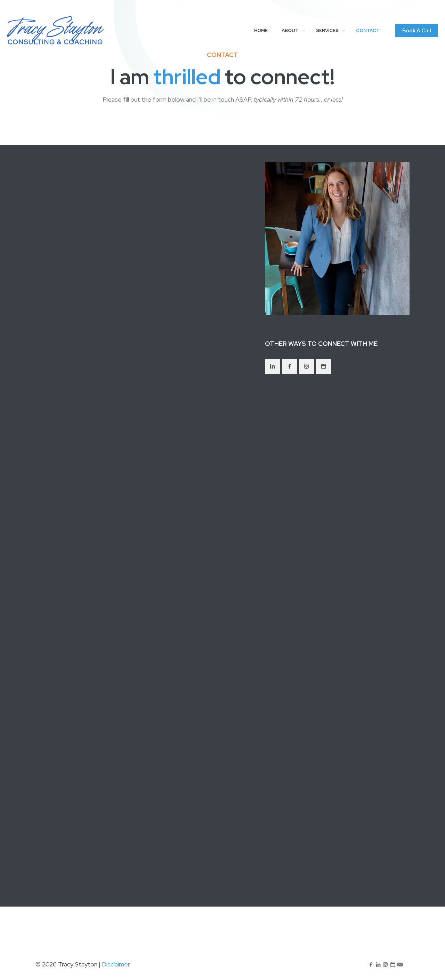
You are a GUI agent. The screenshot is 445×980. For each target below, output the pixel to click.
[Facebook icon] (371, 965)
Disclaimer (116, 964)
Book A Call (417, 31)
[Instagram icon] (385, 965)
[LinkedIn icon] (378, 965)
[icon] (393, 965)
